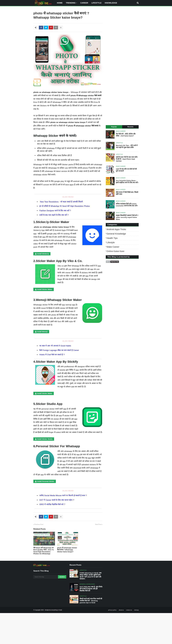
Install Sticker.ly (43, 254)
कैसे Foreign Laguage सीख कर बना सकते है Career (59, 350)
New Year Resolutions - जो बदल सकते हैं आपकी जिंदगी (62, 202)
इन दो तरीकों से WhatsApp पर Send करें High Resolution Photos (65, 206)
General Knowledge (116, 234)
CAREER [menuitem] (84, 3)
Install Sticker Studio (45, 439)
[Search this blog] (45, 577)
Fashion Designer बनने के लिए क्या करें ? (55, 211)
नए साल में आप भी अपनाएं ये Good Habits (55, 346)
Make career (113, 247)
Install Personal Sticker (46, 481)
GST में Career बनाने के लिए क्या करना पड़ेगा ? (57, 500)
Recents (130, 127)
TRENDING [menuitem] (71, 3)
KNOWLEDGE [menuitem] (111, 3)
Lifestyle (111, 242)
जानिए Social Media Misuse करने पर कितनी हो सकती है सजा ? (63, 496)
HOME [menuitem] (60, 3)
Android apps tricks (116, 229)
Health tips (112, 238)
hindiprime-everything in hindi (53, 610)
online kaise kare (115, 251)
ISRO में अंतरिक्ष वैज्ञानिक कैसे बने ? (52, 504)
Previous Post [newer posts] (39, 524)
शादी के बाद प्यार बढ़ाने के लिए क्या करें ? (54, 215)
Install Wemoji (42, 332)
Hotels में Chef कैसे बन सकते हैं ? (52, 355)
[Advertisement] (122, 66)
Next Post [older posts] (98, 524)
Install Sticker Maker (45, 289)
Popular (114, 127)
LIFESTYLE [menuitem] (97, 3)
